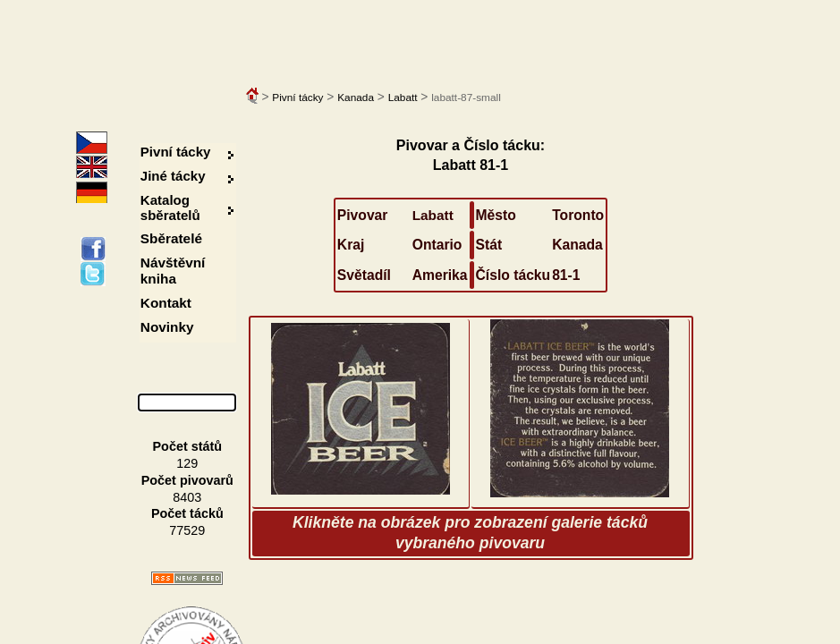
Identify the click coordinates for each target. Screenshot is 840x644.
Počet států (188, 446)
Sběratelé (171, 238)
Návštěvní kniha (173, 271)
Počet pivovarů (187, 480)
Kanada (356, 97)
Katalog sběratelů (170, 208)
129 (187, 463)
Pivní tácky (297, 97)
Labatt (403, 97)
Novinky (167, 327)
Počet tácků (187, 513)
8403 (187, 497)
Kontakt (166, 303)
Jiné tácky (173, 176)
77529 (187, 530)
